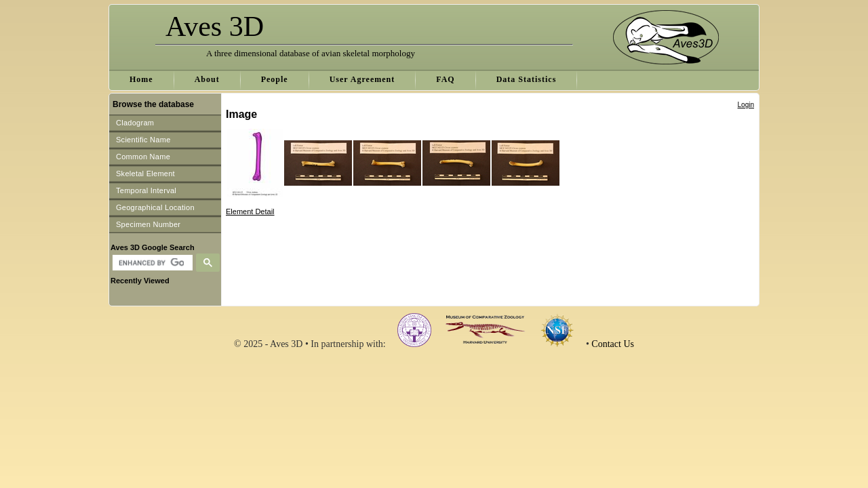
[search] (151, 263)
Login (746, 105)
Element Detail (250, 211)
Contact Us (613, 344)
